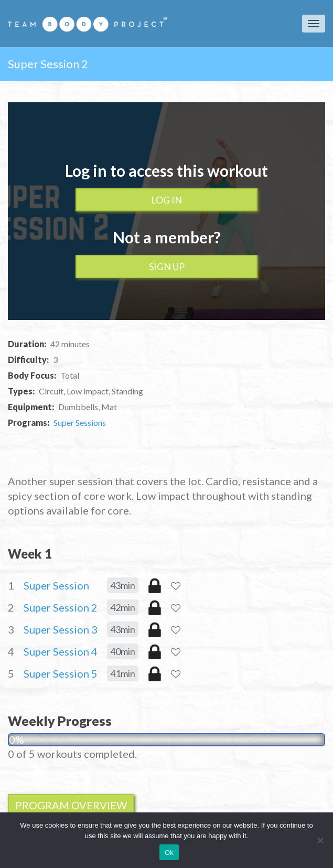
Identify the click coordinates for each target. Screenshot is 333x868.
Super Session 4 (61, 651)
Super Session (56, 585)
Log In (166, 200)
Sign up (167, 266)
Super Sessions (80, 422)
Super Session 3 (61, 629)
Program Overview (71, 805)
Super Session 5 (61, 673)
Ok (169, 853)
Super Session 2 (61, 607)
